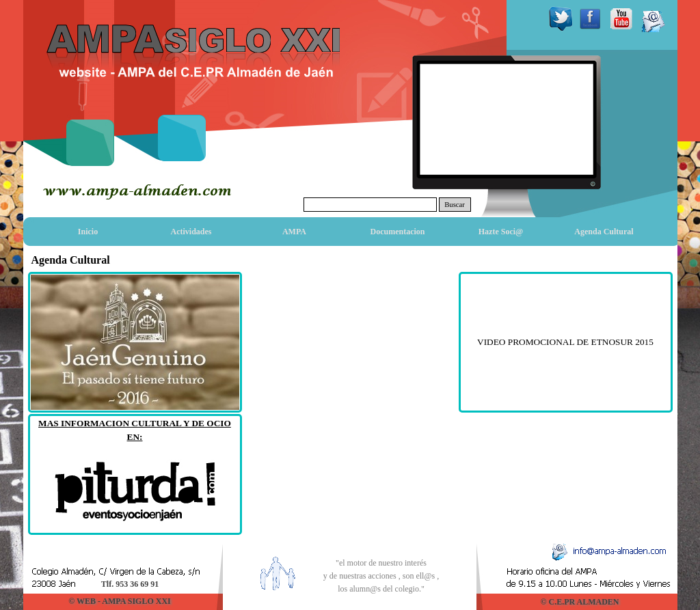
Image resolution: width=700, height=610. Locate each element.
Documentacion (398, 232)
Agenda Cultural (604, 232)
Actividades (191, 232)
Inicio (88, 232)
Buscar (455, 205)
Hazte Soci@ (501, 232)
